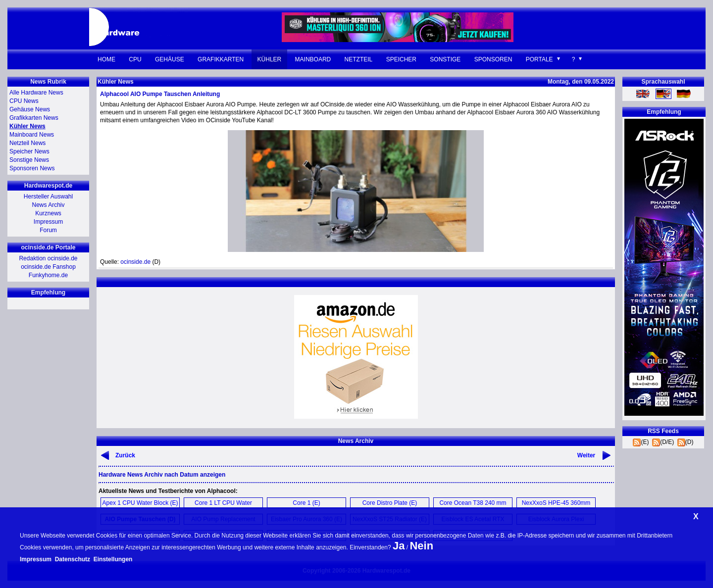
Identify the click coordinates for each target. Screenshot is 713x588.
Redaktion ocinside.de (48, 258)
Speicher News (29, 151)
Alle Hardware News (36, 93)
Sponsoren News (32, 168)
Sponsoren (493, 59)
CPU (135, 59)
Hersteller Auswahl (48, 196)
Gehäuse (170, 59)
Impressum (48, 222)
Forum (48, 230)
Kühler (270, 59)
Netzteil (359, 59)
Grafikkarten (221, 59)
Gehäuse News (30, 109)
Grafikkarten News (34, 118)
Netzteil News (27, 143)
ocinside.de (135, 262)
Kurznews (48, 213)
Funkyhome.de (48, 275)
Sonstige (445, 59)
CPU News (24, 101)
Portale (539, 59)
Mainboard (313, 59)
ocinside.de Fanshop (48, 267)
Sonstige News (29, 160)
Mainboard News (32, 135)
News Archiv (48, 205)
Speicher (401, 59)
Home (106, 59)
